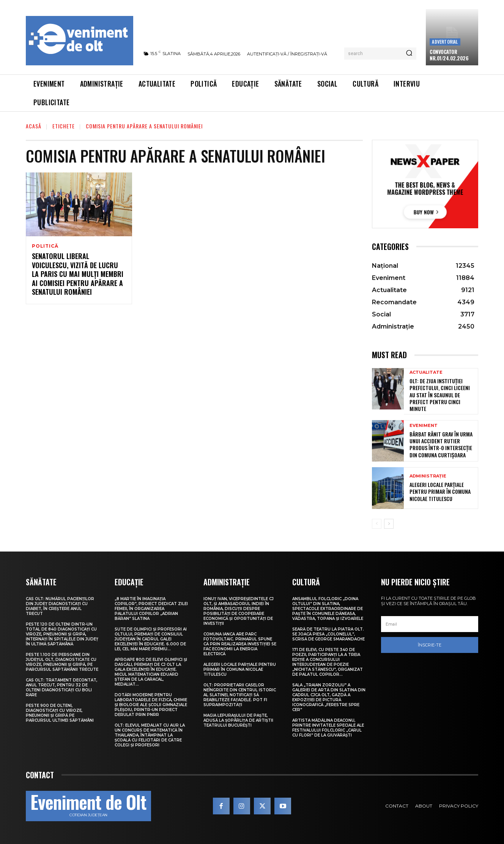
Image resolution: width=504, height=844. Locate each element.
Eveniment (424, 426)
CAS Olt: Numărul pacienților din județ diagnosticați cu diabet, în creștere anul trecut (60, 606)
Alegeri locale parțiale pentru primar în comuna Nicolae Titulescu (440, 491)
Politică (45, 246)
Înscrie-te (430, 645)
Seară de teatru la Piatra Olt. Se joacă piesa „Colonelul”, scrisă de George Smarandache (328, 634)
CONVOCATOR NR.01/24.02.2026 (449, 55)
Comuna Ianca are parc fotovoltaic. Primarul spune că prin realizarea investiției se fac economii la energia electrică (240, 644)
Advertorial (445, 42)
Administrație (428, 476)
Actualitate (426, 372)
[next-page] (389, 524)
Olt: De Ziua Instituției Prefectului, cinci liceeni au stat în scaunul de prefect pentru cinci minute (440, 395)
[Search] (409, 54)
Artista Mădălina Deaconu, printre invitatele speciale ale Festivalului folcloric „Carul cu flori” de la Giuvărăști (328, 728)
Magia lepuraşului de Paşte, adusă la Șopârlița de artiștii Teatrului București (238, 720)
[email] (430, 624)
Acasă (34, 126)
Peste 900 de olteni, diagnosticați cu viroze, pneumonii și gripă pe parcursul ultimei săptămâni (60, 713)
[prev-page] (377, 524)
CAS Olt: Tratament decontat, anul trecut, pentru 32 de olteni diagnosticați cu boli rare (61, 688)
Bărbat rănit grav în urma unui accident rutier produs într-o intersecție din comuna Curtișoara (441, 444)
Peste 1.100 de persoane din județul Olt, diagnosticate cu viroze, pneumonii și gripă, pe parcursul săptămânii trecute (62, 662)
